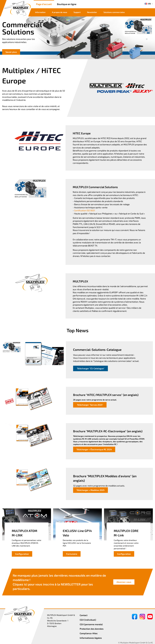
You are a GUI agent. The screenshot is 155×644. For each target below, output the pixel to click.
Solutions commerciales (114, 12)
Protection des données (92, 629)
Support (77, 12)
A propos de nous (60, 12)
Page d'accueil (44, 4)
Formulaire (72, 554)
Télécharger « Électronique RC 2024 (94, 449)
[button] (147, 36)
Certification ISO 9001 (85, 210)
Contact (84, 615)
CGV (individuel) (88, 620)
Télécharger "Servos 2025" (90, 405)
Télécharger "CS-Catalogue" (90, 368)
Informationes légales (91, 638)
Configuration (22, 554)
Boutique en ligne (67, 4)
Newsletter (92, 12)
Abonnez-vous (124, 582)
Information (40, 12)
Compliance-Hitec (89, 633)
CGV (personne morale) (91, 624)
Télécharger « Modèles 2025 (90, 490)
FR (148, 4)
